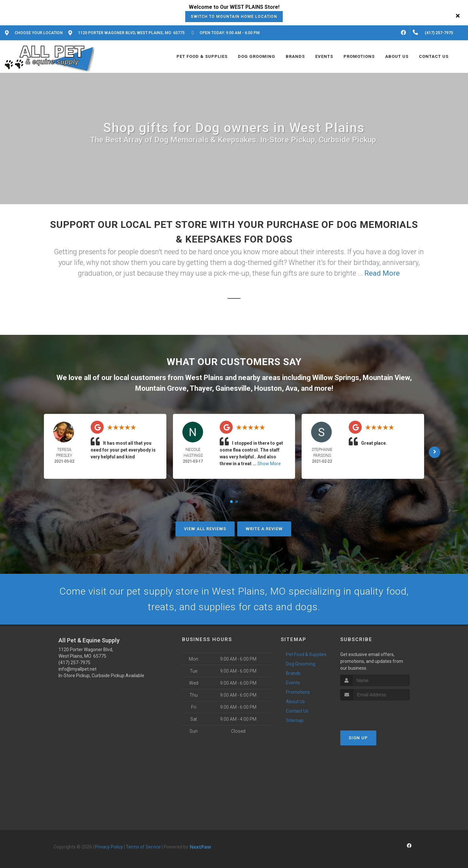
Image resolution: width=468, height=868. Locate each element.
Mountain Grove (161, 388)
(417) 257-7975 (74, 663)
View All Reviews (205, 529)
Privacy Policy (109, 847)
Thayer (201, 388)
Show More (269, 464)
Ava (291, 388)
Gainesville (233, 388)
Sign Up (358, 738)
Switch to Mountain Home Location (234, 17)
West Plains (204, 378)
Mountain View (386, 378)
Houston (268, 388)
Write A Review (264, 529)
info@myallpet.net (78, 669)
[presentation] (375, 712)
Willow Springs (336, 378)
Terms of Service (143, 847)
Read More (382, 273)
